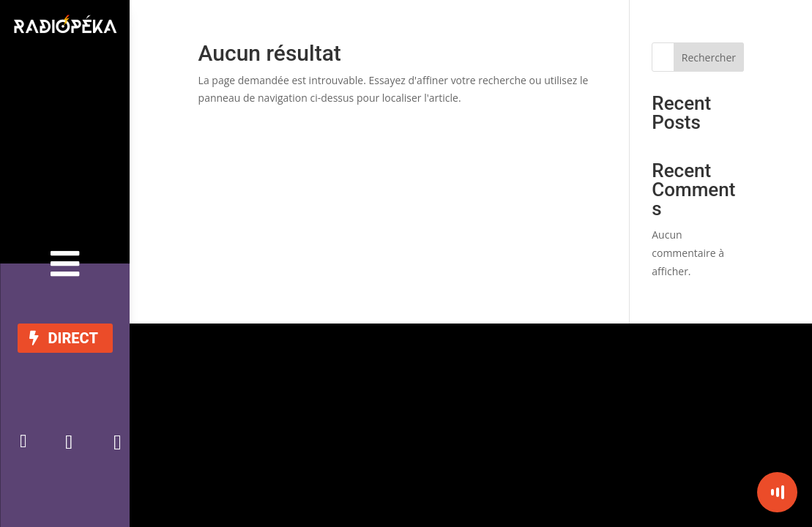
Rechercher (709, 57)
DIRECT (73, 338)
